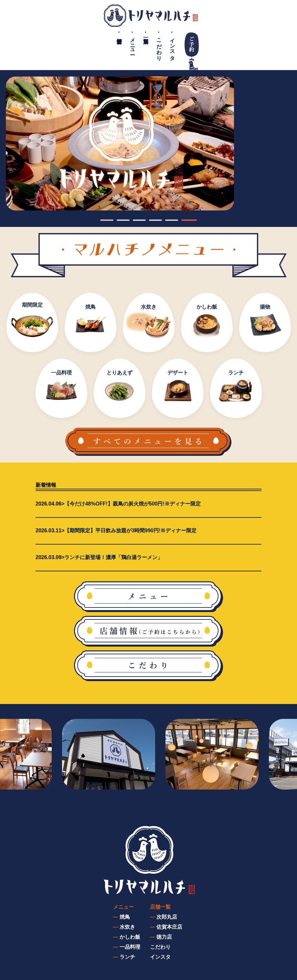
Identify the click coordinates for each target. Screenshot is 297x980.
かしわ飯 (130, 937)
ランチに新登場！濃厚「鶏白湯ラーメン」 (113, 557)
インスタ (172, 46)
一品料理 (130, 947)
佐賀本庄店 (169, 927)
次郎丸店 (167, 917)
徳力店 (164, 937)
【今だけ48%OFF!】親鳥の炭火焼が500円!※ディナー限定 (132, 504)
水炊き (127, 927)
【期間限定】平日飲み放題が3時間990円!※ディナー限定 (130, 531)
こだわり (159, 46)
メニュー (133, 43)
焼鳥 (125, 917)
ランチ (127, 957)
